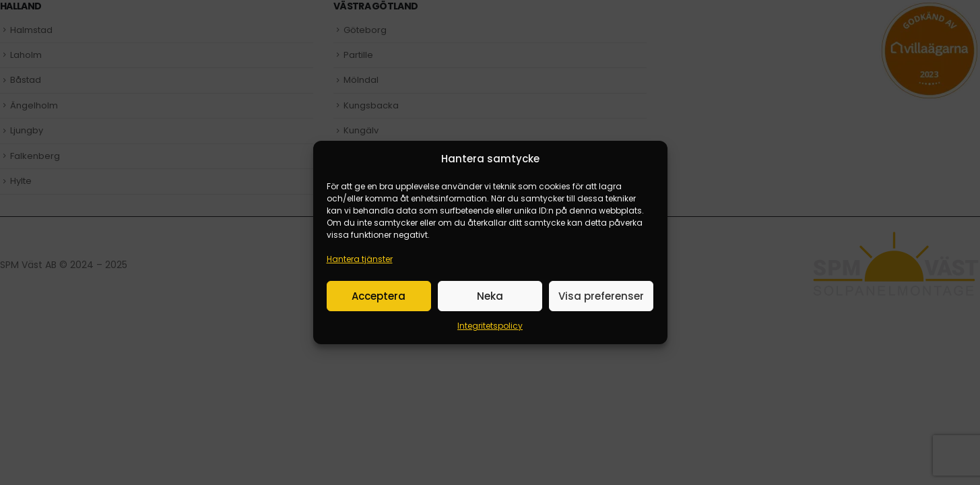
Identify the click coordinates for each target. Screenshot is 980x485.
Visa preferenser (601, 296)
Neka (490, 296)
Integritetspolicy (490, 326)
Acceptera (379, 296)
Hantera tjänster (360, 259)
